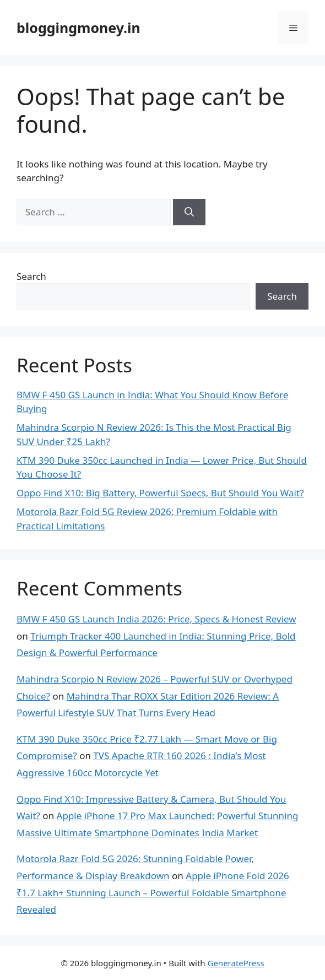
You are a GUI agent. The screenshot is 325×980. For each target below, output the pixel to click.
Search (31, 276)
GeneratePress (235, 963)
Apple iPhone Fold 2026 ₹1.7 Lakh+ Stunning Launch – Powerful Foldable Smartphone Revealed (153, 892)
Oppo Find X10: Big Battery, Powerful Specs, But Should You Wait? (160, 493)
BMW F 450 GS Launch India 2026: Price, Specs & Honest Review (156, 619)
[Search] (189, 212)
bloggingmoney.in (78, 28)
